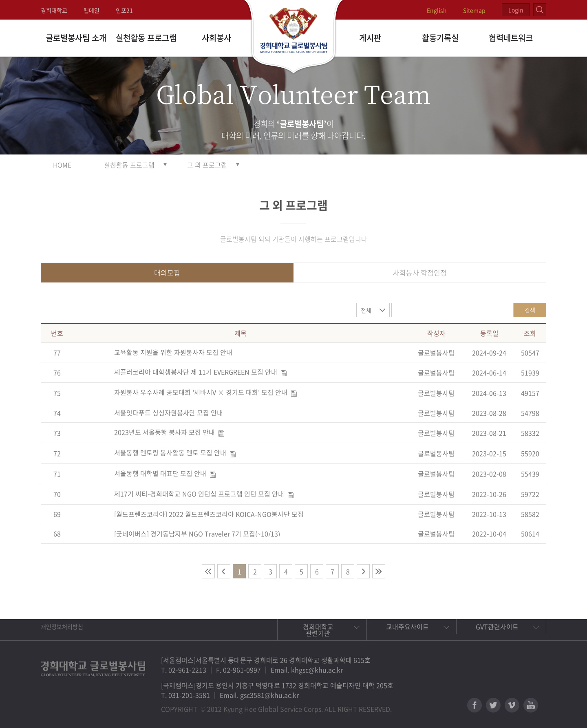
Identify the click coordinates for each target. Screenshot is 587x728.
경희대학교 (54, 10)
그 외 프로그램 (207, 165)
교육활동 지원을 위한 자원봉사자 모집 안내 (173, 352)
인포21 (124, 10)
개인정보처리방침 (62, 627)
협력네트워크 (511, 38)
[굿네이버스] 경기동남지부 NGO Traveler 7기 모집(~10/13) (197, 534)
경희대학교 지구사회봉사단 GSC (294, 38)
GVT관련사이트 (497, 627)
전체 (366, 310)
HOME (62, 165)
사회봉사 (216, 38)
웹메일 (92, 10)
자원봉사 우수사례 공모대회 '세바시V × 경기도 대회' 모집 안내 (201, 392)
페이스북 (474, 705)
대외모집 (167, 272)
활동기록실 (440, 38)
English (437, 10)
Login (516, 10)
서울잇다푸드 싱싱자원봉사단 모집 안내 (169, 413)
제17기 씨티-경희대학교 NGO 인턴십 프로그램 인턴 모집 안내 (199, 494)
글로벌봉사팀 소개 (76, 38)
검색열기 (540, 10)
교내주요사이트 (407, 627)
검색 (530, 310)
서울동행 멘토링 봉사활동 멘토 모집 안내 (170, 452)
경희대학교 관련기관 (318, 630)
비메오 (512, 705)
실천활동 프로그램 (146, 38)
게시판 (370, 38)
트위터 (493, 705)
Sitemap (474, 10)
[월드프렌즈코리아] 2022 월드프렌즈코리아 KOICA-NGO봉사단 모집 (209, 514)
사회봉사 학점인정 (420, 272)
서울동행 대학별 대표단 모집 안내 (160, 473)
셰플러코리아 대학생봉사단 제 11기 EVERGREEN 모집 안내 (196, 372)
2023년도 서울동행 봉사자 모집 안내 (164, 432)
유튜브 (531, 705)
